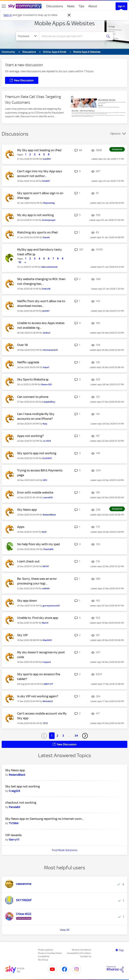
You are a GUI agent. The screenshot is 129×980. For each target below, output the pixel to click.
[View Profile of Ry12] (44, 532)
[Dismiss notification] (69, 15)
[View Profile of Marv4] (45, 623)
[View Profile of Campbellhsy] (49, 402)
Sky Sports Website (31, 379)
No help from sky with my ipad (38, 544)
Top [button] (121, 950)
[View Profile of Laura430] (48, 497)
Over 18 (22, 345)
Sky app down (27, 601)
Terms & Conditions (81, 950)
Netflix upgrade (28, 362)
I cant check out (28, 561)
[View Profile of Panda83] (15, 807)
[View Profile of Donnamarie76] (50, 350)
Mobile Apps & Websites (65, 23)
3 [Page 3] (63, 736)
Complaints (44, 956)
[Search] (72, 36)
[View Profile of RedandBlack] (49, 515)
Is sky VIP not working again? (38, 696)
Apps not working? (30, 436)
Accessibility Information (79, 953)
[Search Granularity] (28, 36)
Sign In (121, 6)
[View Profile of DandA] (46, 237)
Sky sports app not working (37, 453)
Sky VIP (22, 635)
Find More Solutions (65, 850)
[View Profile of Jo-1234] (47, 441)
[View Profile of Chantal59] (48, 549)
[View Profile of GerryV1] (14, 840)
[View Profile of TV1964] (14, 823)
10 (20, 262)
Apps (21, 527)
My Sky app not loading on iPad (39, 150)
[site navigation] (4, 6)
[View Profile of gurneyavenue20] (51, 606)
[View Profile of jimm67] (46, 311)
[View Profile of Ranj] (45, 424)
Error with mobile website (35, 492)
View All (65, 930)
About (93, 6)
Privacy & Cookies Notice (50, 953)
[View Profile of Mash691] (47, 640)
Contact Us (86, 956)
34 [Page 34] (76, 736)
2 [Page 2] (57, 736)
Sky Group (43, 960)
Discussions (55, 6)
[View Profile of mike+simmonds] (49, 267)
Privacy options (45, 950)
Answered (117, 149)
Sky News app (27, 510)
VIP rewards (13, 835)
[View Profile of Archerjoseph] (49, 220)
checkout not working (21, 803)
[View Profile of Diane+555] (46, 384)
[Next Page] (85, 736)
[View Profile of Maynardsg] (49, 203)
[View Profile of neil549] (46, 588)
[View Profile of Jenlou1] (46, 333)
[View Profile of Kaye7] (46, 367)
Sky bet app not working (23, 786)
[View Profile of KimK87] (46, 181)
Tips (81, 6)
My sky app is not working (35, 215)
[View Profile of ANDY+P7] (48, 684)
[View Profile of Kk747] (46, 566)
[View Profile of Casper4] (47, 662)
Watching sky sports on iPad (37, 232)
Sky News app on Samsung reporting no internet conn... (44, 819)
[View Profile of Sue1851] (47, 159)
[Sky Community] (25, 6)
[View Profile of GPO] (45, 480)
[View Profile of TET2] (45, 723)
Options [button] (115, 134)
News (71, 6)
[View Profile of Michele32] (48, 701)
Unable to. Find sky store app (38, 618)
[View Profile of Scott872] (47, 458)
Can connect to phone (33, 397)
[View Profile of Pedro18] (46, 289)
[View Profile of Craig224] (15, 791)
